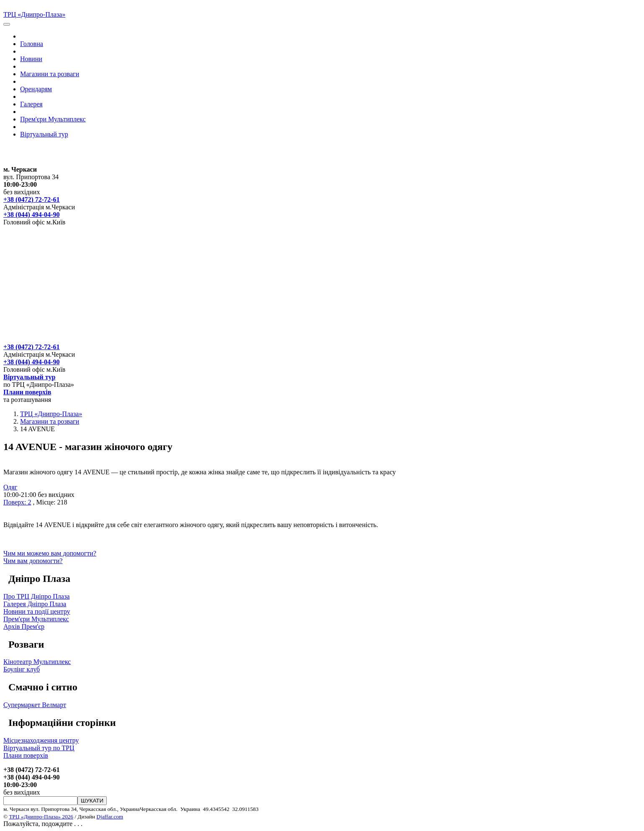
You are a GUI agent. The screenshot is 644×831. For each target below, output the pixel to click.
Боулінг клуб (22, 669)
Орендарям (36, 89)
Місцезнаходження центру (41, 740)
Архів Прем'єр (24, 626)
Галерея (31, 104)
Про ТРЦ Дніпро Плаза (36, 596)
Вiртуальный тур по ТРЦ (39, 748)
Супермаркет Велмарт (35, 705)
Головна (32, 44)
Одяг (10, 487)
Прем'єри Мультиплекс (53, 119)
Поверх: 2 (17, 502)
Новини (31, 59)
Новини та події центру (37, 611)
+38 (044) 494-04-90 (31, 215)
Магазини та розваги (50, 74)
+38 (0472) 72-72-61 (31, 199)
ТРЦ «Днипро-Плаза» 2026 (41, 817)
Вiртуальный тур (44, 134)
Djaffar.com (110, 817)
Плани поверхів (27, 392)
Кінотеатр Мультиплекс (37, 662)
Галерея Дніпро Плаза (35, 604)
